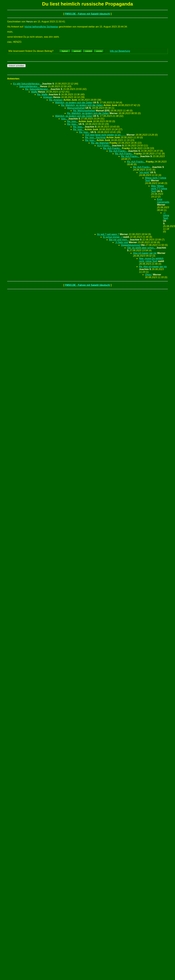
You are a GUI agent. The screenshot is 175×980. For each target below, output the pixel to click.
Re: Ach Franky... (112, 148)
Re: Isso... (73, 121)
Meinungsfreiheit (76, 108)
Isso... (64, 119)
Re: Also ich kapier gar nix (153, 267)
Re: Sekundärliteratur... (38, 89)
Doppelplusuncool (131, 245)
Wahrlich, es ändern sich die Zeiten (74, 103)
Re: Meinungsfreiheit (84, 111)
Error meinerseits (163, 201)
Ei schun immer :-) (113, 237)
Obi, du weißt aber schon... (141, 248)
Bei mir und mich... (119, 240)
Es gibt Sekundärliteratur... (28, 84)
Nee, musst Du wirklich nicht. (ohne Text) (151, 260)
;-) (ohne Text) (166, 215)
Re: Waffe (42, 94)
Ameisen (48, 97)
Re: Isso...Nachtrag (95, 137)
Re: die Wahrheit (100, 143)
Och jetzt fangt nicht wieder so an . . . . (106, 135)
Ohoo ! (149, 275)
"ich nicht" (144, 172)
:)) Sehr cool (122, 242)
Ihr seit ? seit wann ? (108, 234)
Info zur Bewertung (120, 51)
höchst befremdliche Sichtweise (41, 27)
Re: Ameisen (56, 100)
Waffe (34, 92)
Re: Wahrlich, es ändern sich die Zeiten (82, 105)
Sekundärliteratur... (30, 86)
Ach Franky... (104, 146)
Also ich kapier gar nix (145, 253)
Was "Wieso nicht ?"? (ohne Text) (159, 189)
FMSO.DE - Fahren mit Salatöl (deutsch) (87, 14)
